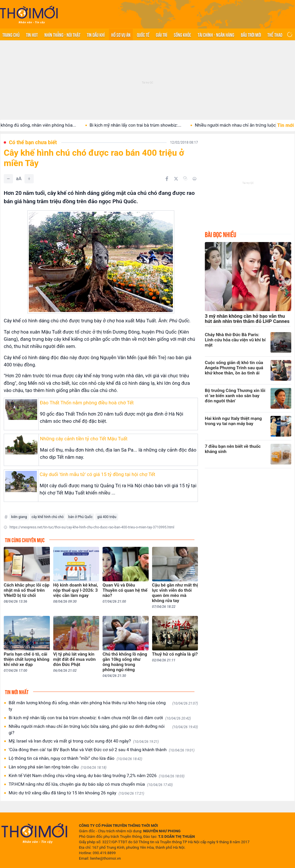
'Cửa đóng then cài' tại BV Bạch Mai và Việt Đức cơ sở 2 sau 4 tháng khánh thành (102, 750)
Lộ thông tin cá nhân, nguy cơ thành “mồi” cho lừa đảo (75, 758)
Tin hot (32, 35)
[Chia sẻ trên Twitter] (176, 179)
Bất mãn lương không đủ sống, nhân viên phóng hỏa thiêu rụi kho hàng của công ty (103, 706)
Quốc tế (143, 35)
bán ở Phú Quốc (80, 517)
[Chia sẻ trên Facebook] (167, 179)
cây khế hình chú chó (48, 517)
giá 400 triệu (107, 517)
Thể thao (275, 35)
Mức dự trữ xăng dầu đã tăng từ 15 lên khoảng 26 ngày (76, 793)
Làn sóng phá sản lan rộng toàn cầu (57, 767)
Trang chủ (11, 35)
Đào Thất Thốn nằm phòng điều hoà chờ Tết (87, 403)
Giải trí (161, 35)
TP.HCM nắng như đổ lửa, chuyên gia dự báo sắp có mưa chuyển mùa (91, 784)
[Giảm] (8, 179)
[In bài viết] (194, 179)
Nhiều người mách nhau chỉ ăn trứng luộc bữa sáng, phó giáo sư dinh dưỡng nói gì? (103, 730)
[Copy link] (185, 178)
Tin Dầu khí (96, 35)
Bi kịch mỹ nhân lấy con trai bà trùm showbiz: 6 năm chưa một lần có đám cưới (100, 718)
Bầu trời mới (251, 35)
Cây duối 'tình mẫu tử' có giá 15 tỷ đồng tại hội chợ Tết (97, 474)
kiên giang (19, 517)
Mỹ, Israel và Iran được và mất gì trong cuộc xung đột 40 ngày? (84, 741)
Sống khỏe (183, 35)
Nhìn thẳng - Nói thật (62, 35)
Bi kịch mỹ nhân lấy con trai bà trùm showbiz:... (142, 125)
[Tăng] (29, 179)
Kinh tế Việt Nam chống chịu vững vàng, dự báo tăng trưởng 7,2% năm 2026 (97, 776)
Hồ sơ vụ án (121, 35)
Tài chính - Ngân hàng (216, 35)
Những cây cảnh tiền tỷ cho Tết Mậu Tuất (84, 439)
